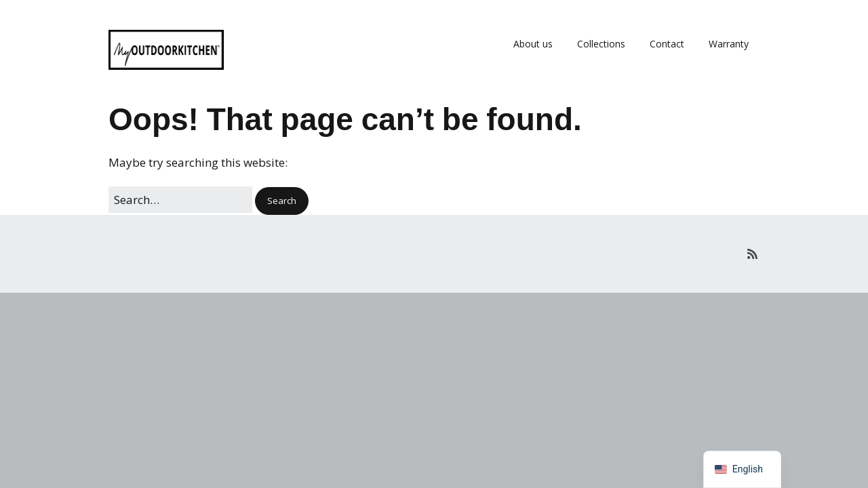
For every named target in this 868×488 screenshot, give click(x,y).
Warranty (729, 44)
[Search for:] (180, 200)
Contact (667, 44)
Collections (601, 44)
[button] (282, 201)
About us (533, 44)
